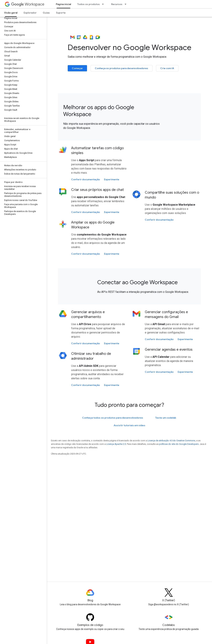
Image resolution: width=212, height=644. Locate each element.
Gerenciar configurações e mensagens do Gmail (166, 314)
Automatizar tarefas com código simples (97, 150)
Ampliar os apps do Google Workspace (93, 225)
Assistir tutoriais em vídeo (129, 425)
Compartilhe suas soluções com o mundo (172, 195)
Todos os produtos (89, 4)
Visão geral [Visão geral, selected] (11, 13)
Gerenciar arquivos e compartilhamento (88, 314)
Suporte (61, 13)
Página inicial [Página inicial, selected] (63, 4)
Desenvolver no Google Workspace (129, 43)
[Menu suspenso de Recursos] (127, 4)
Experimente (112, 179)
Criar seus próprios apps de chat (97, 190)
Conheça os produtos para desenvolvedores (121, 68)
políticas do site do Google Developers (179, 444)
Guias (46, 13)
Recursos (117, 4)
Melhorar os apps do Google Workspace (99, 111)
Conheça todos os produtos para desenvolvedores (113, 418)
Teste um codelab (166, 418)
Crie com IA (167, 68)
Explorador (30, 13)
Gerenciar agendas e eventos (169, 350)
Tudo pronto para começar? (129, 405)
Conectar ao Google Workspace (138, 282)
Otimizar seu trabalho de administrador (91, 356)
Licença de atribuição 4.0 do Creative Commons (171, 441)
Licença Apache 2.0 (116, 444)
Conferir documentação (86, 179)
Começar (77, 68)
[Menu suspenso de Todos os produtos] (104, 4)
